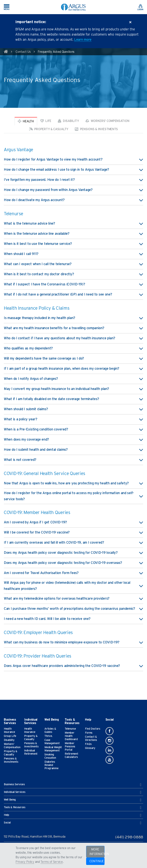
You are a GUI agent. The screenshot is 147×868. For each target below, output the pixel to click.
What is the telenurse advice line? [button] (73, 224)
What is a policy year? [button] (73, 419)
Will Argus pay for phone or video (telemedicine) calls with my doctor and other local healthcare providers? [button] (73, 586)
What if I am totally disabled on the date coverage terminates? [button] (73, 399)
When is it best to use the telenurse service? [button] (73, 244)
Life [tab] (46, 121)
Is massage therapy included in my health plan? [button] (73, 318)
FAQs (88, 744)
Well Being (73, 800)
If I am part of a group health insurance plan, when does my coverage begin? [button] (73, 369)
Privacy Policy (25, 862)
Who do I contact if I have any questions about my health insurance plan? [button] (73, 338)
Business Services (73, 785)
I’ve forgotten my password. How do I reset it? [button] (73, 180)
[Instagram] (109, 741)
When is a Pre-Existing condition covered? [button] (73, 430)
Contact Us (23, 52)
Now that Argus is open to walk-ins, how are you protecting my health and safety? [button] (73, 483)
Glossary (90, 748)
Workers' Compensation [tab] (107, 121)
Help (73, 815)
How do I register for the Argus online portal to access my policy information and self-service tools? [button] (73, 496)
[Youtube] (109, 760)
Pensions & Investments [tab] (96, 129)
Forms (89, 733)
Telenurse (70, 729)
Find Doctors (93, 729)
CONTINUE (97, 861)
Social (73, 823)
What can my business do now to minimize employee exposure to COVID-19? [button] (73, 642)
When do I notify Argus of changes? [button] (73, 379)
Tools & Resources (73, 808)
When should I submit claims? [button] (73, 409)
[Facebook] (109, 731)
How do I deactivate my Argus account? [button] (73, 200)
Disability (9, 740)
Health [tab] (26, 121)
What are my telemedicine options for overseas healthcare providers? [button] (73, 599)
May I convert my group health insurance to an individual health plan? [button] (73, 389)
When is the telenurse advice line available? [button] (73, 234)
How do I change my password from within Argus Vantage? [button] (73, 190)
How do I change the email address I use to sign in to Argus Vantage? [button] (73, 170)
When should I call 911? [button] (73, 254)
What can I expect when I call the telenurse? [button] (73, 264)
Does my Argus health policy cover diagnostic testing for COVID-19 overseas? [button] (73, 563)
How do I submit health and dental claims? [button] (73, 450)
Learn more (83, 40)
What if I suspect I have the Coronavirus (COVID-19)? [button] (73, 284)
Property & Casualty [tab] (49, 129)
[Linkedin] (109, 750)
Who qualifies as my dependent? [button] (73, 348)
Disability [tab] (68, 121)
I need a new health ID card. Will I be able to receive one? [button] (73, 619)
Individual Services (73, 792)
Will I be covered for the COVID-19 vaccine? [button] (73, 533)
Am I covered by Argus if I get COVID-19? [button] (73, 522)
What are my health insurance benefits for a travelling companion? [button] (73, 328)
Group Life (10, 736)
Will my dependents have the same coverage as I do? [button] (73, 359)
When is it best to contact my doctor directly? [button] (73, 274)
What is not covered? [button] (73, 460)
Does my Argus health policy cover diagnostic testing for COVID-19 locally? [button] (73, 553)
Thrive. (49, 736)
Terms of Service (51, 862)
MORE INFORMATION (97, 852)
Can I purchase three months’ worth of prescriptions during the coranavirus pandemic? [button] (73, 609)
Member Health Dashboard (71, 736)
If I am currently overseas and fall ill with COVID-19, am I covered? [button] (73, 543)
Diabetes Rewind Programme (51, 765)
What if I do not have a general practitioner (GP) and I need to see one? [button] (73, 295)
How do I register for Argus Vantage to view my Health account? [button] (73, 160)
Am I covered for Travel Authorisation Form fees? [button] (73, 573)
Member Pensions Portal (70, 747)
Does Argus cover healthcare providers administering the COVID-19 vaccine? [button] (73, 666)
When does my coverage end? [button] (73, 440)
